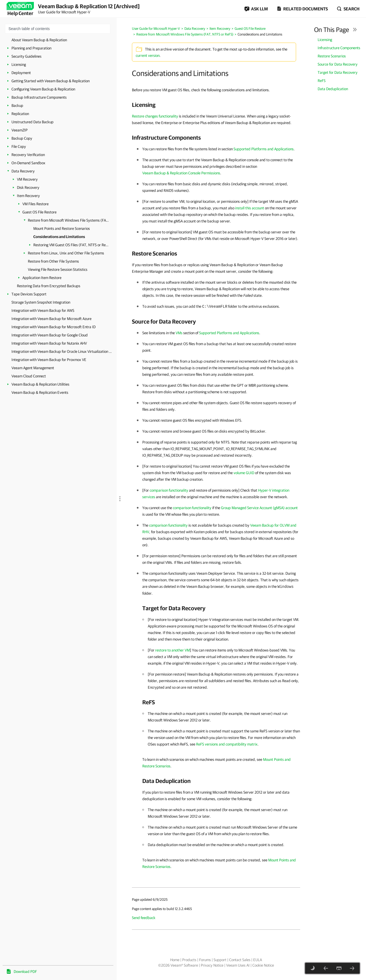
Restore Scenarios (332, 56)
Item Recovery (28, 196)
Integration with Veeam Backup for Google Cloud (50, 335)
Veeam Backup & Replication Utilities (40, 384)
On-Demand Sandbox (28, 163)
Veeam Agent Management (33, 368)
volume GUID (244, 473)
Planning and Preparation (31, 48)
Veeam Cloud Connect (29, 376)
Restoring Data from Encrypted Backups (49, 286)
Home (175, 960)
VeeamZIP (20, 130)
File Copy (19, 146)
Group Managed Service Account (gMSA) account (259, 508)
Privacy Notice (212, 965)
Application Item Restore (42, 278)
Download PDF (25, 972)
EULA (258, 960)
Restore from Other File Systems (53, 261)
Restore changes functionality (155, 116)
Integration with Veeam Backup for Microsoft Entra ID (54, 327)
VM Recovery (27, 179)
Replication (20, 114)
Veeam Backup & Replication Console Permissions (181, 173)
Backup (17, 105)
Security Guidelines (26, 56)
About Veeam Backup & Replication (39, 40)
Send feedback (144, 918)
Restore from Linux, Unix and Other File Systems (66, 253)
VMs (179, 333)
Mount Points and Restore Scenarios (62, 228)
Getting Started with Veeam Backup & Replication (51, 81)
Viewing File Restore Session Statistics (58, 269)
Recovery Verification (28, 155)
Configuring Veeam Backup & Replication (43, 89)
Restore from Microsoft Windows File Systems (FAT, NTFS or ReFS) (69, 220)
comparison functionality (169, 490)
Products (189, 960)
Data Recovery (23, 171)
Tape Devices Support (29, 294)
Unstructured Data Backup (33, 122)
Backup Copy (22, 138)
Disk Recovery (28, 187)
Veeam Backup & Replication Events (40, 392)
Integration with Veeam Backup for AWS (43, 310)
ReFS (322, 81)
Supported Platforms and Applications (264, 149)
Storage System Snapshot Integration (41, 302)
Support (220, 960)
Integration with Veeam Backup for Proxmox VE (49, 360)
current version (148, 55)
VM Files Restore (36, 204)
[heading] (216, 105)
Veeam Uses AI (238, 965)
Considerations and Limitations (59, 237)
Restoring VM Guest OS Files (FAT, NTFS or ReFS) (71, 245)
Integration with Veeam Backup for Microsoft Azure (51, 319)
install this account (250, 208)
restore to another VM (172, 650)
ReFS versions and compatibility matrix (227, 744)
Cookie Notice (263, 965)
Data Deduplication (333, 89)
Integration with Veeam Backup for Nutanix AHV (49, 343)
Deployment (21, 73)
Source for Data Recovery (338, 64)
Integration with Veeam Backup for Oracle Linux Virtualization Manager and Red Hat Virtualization (63, 351)
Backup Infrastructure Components (39, 97)
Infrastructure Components (339, 48)
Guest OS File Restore (39, 212)
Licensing (19, 64)
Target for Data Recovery (338, 72)
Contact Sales (240, 960)
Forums (205, 960)
